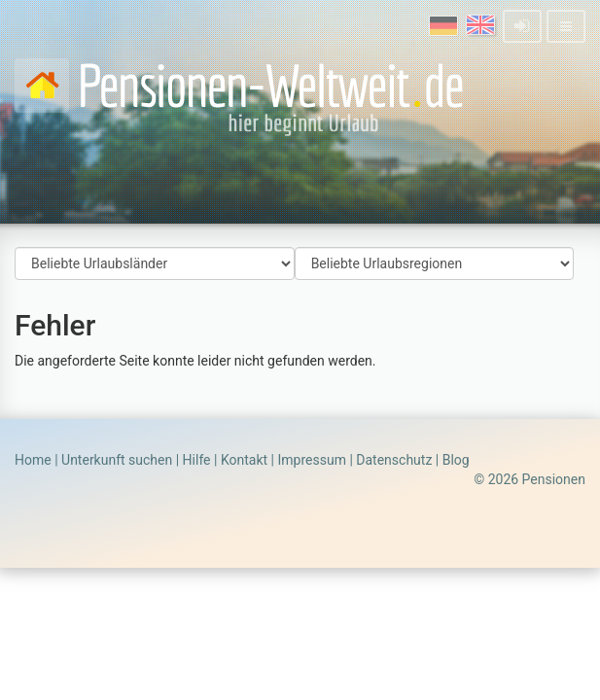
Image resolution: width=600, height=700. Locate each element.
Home (33, 460)
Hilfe (197, 460)
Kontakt (244, 460)
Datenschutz (394, 460)
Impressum (311, 460)
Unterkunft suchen (117, 460)
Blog (456, 460)
